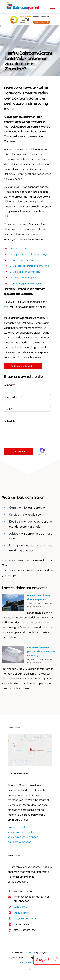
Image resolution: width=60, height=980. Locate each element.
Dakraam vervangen (21, 260)
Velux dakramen (19, 248)
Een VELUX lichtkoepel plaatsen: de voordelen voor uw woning (41, 651)
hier (9, 560)
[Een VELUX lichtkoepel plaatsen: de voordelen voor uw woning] (13, 655)
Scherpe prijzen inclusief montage (29, 254)
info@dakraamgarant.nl (27, 919)
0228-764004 (21, 907)
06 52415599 (21, 913)
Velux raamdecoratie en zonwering (29, 266)
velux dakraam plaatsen (22, 832)
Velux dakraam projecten (24, 278)
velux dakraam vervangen (23, 837)
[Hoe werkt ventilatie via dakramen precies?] (13, 603)
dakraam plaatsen (18, 827)
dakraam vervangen (19, 842)
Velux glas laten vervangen (25, 272)
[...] (18, 637)
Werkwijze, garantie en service (27, 284)
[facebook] (30, 970)
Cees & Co (30, 953)
